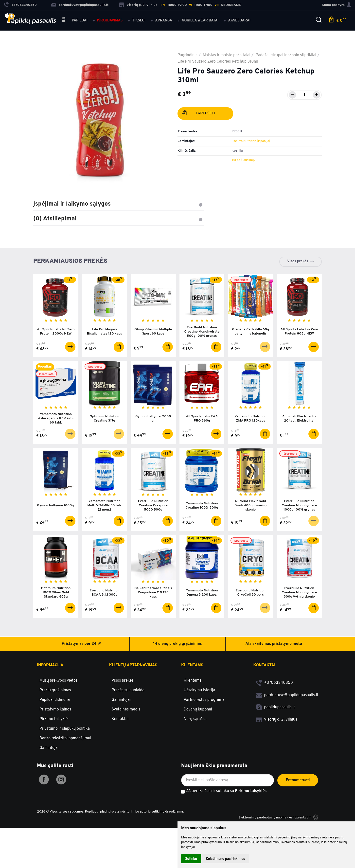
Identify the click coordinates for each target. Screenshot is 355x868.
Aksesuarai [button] (239, 20)
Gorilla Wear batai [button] (200, 20)
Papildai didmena (55, 702)
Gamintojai (49, 750)
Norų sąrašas (195, 721)
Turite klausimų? (243, 160)
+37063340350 (275, 685)
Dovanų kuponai (198, 712)
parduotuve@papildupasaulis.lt (80, 5)
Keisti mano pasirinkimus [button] (225, 859)
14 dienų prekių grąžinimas (178, 646)
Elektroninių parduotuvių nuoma (262, 820)
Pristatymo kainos (55, 712)
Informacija (50, 667)
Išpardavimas (110, 20)
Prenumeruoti (298, 782)
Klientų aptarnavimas (133, 667)
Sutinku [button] (191, 859)
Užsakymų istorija (199, 692)
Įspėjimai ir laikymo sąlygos (118, 204)
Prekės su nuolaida (128, 692)
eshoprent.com (300, 820)
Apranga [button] (164, 20)
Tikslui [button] (139, 20)
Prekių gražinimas (55, 692)
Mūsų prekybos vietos (58, 683)
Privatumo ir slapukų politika (65, 731)
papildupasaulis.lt (275, 709)
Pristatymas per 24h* (81, 646)
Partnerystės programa (204, 702)
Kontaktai (120, 721)
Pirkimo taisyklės (54, 721)
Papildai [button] (74, 20)
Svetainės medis (126, 712)
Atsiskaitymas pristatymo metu (274, 646)
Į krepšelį (198, 114)
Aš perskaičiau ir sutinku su (226, 794)
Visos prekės (298, 261)
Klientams (192, 667)
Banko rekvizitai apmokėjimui (65, 741)
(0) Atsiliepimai (118, 219)
